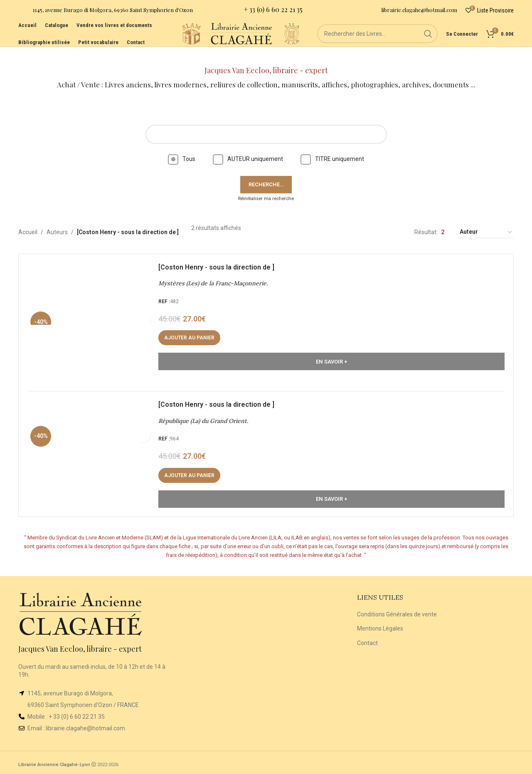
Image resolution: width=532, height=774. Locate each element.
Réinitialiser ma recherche (266, 184)
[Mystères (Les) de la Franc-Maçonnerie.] (94, 306)
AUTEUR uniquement (248, 145)
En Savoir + (331, 351)
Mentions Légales (380, 626)
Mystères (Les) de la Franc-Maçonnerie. (217, 273)
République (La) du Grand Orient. (207, 414)
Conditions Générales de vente (397, 611)
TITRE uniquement (332, 145)
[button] (193, 328)
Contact (367, 640)
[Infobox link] (106, 13)
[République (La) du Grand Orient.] (94, 448)
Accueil (28, 218)
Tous (182, 145)
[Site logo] (149, 45)
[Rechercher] (377, 46)
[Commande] (486, 219)
